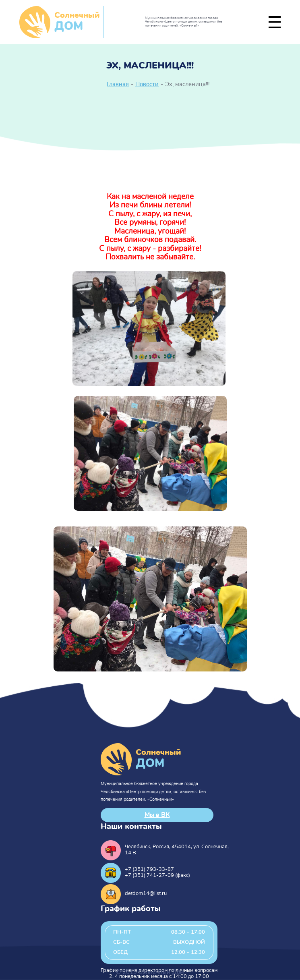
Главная (118, 84)
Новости (147, 84)
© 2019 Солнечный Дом (150, 972)
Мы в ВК (157, 815)
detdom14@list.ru (146, 894)
